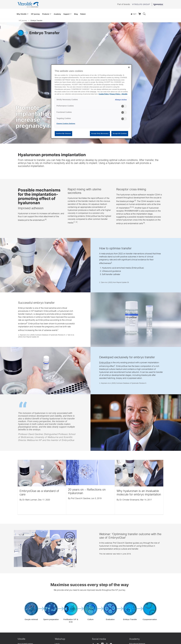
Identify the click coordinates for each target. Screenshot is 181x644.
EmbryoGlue (105, 363)
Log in (133, 14)
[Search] (144, 14)
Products (46, 14)
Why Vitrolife (22, 14)
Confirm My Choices (63, 133)
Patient (83, 14)
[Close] (129, 67)
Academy (57, 14)
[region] (91, 101)
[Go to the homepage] (28, 4)
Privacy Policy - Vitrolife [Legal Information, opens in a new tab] (118, 94)
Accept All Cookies (120, 133)
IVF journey (35, 14)
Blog (76, 14)
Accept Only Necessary (100, 133)
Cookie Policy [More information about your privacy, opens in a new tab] (104, 94)
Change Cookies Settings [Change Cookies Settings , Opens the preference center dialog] (66, 123)
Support (67, 14)
